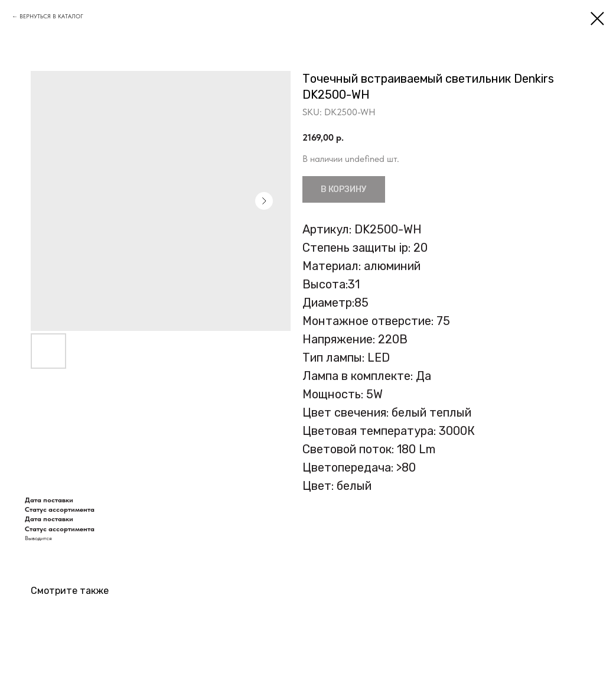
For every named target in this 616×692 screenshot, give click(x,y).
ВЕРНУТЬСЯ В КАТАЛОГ (51, 16)
